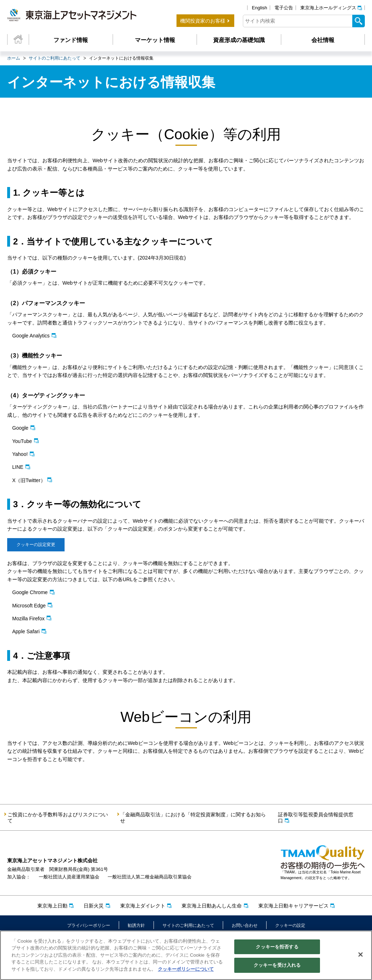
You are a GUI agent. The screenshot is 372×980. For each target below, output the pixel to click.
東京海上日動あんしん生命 (212, 906)
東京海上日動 (52, 906)
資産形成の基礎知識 (239, 40)
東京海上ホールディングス (328, 8)
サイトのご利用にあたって (55, 58)
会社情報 (323, 40)
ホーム (14, 58)
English (260, 8)
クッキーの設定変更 (37, 545)
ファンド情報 (71, 40)
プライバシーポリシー (89, 925)
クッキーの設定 (290, 925)
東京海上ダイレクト (143, 906)
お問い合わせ (245, 925)
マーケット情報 (155, 40)
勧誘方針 (136, 925)
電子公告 (284, 8)
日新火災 (94, 906)
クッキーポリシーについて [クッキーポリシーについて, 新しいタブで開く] (186, 970)
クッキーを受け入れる (277, 966)
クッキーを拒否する (277, 948)
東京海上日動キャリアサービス (293, 906)
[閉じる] (361, 955)
